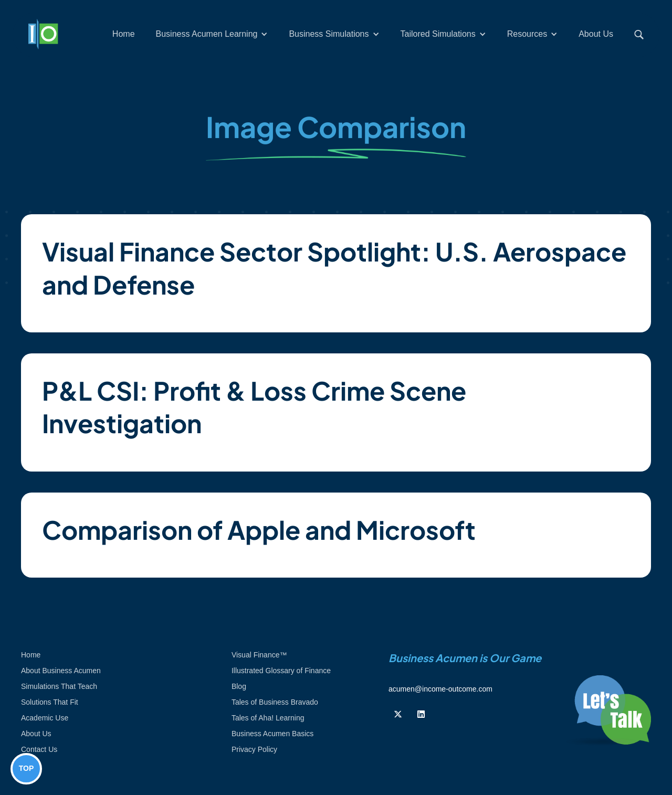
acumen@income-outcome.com (440, 689)
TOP (27, 768)
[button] (212, 34)
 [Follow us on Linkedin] (421, 714)
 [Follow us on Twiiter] (398, 714)
